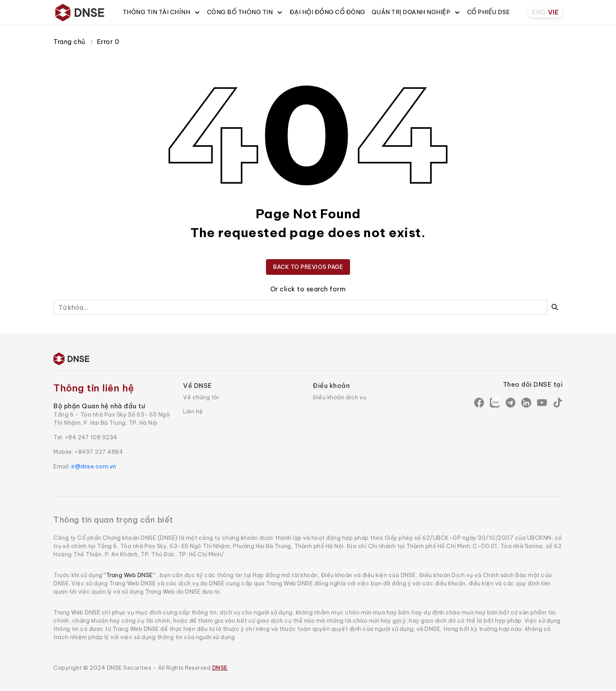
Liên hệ (193, 411)
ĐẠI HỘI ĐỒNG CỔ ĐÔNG (327, 12)
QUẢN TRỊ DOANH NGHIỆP (416, 12)
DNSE (220, 668)
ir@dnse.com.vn (94, 466)
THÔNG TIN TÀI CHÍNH (162, 12)
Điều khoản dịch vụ (339, 397)
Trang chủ (69, 42)
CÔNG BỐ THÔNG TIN (245, 12)
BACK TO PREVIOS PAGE (308, 267)
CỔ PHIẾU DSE (489, 12)
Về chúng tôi (201, 397)
